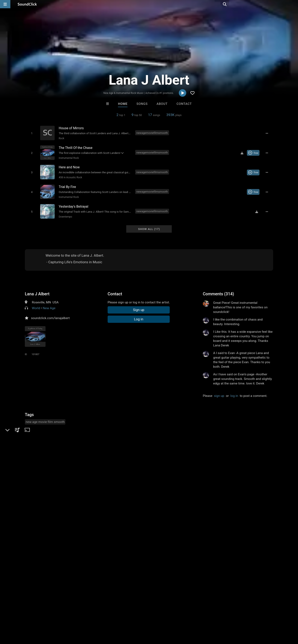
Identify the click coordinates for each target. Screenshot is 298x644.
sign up (219, 392)
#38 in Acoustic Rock (70, 176)
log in (234, 392)
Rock (61, 138)
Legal (112, 619)
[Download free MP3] (243, 152)
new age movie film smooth (45, 418)
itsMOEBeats (98, 556)
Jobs (57, 619)
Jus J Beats (166, 556)
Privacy (99, 619)
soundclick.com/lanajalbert (50, 314)
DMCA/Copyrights (77, 619)
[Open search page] (294, 4)
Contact (184, 104)
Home (123, 104)
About (162, 104)
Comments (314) (218, 290)
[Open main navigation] (5, 4)
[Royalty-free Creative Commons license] (254, 152)
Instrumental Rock (68, 157)
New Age (49, 304)
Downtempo (65, 213)
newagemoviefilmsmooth (153, 133)
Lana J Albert (37, 290)
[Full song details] (268, 133)
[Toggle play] (31, 133)
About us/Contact (37, 619)
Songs (142, 104)
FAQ (17, 619)
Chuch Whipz (200, 556)
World (36, 304)
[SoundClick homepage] (27, 4)
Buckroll (132, 556)
